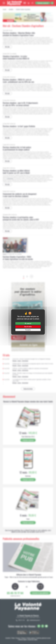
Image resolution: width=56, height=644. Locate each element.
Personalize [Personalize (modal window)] (28, 330)
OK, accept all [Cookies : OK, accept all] (28, 323)
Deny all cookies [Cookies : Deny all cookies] (28, 327)
